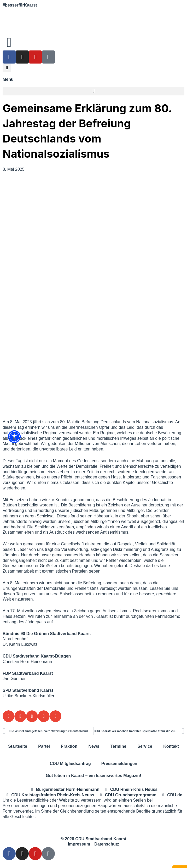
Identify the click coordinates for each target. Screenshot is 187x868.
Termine (118, 746)
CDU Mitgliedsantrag (70, 764)
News (94, 746)
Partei (44, 746)
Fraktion (69, 746)
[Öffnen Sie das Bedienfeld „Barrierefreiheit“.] (14, 437)
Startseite (18, 746)
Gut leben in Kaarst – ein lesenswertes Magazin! (93, 776)
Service (145, 746)
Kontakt (171, 746)
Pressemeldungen (119, 764)
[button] (7, 68)
